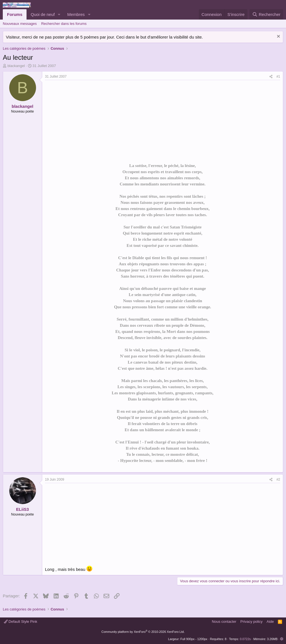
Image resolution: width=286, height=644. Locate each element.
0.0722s (245, 639)
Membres (76, 14)
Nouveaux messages (20, 24)
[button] (59, 14)
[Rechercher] (266, 14)
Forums (15, 14)
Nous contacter (224, 622)
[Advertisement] (92, 122)
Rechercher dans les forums (64, 24)
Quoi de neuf (43, 14)
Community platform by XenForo (143, 632)
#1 (278, 77)
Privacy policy (252, 622)
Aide (270, 622)
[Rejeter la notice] (278, 37)
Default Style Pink (21, 622)
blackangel (16, 66)
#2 (278, 480)
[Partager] (271, 77)
